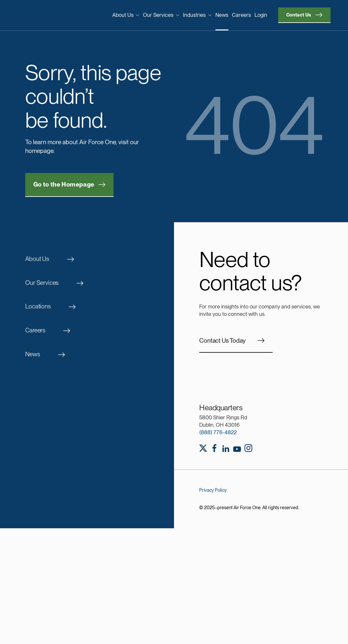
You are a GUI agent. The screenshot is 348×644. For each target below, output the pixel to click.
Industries (197, 15)
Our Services (161, 15)
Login (261, 15)
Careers (241, 15)
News (222, 15)
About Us (126, 15)
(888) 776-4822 (218, 432)
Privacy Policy (213, 490)
